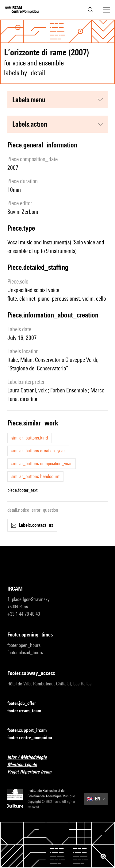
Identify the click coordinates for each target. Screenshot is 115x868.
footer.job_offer (25, 704)
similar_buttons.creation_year (38, 451)
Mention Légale (26, 765)
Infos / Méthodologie (31, 757)
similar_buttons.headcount (35, 476)
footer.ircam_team (28, 711)
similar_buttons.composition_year (42, 464)
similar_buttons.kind (30, 438)
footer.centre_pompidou (33, 738)
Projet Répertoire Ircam (33, 772)
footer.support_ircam (31, 731)
